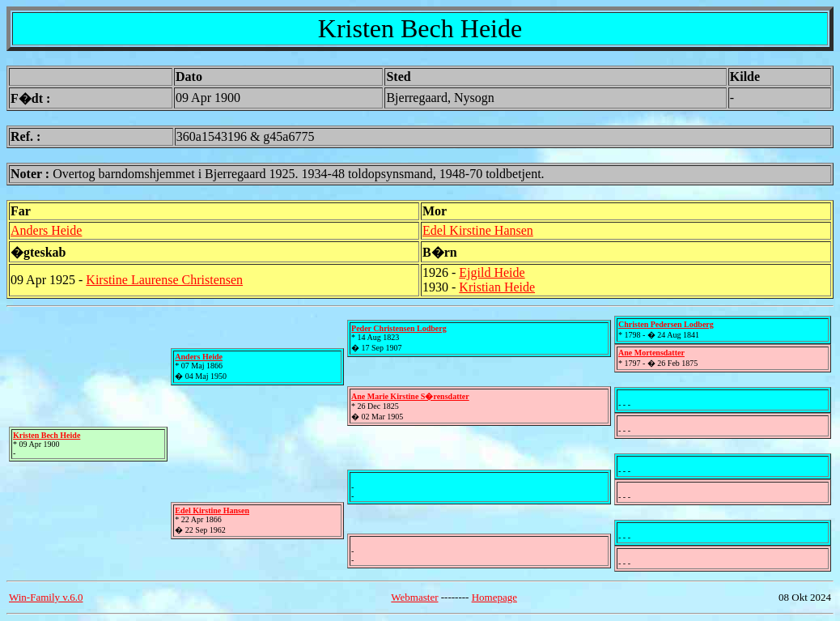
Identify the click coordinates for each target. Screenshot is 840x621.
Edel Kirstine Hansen (478, 230)
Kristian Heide (497, 287)
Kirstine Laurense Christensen (164, 280)
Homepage (494, 597)
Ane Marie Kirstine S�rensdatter (410, 396)
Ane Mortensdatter (651, 353)
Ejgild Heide (492, 272)
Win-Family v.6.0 (46, 597)
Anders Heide (46, 230)
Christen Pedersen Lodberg (666, 324)
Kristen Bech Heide (47, 435)
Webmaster (414, 597)
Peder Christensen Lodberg (399, 328)
